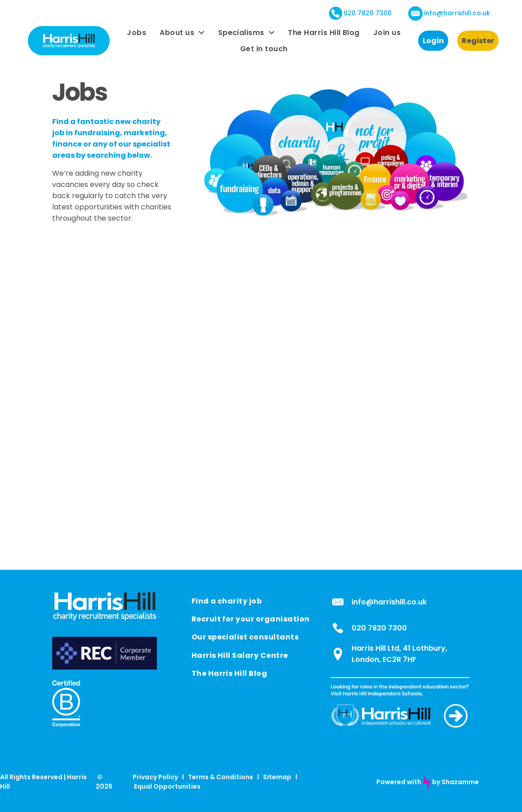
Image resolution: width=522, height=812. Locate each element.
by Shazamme (455, 782)
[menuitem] (136, 33)
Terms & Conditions (221, 777)
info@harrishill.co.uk (457, 13)
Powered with (399, 782)
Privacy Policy (155, 777)
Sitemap (277, 777)
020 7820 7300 (368, 13)
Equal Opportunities (167, 786)
